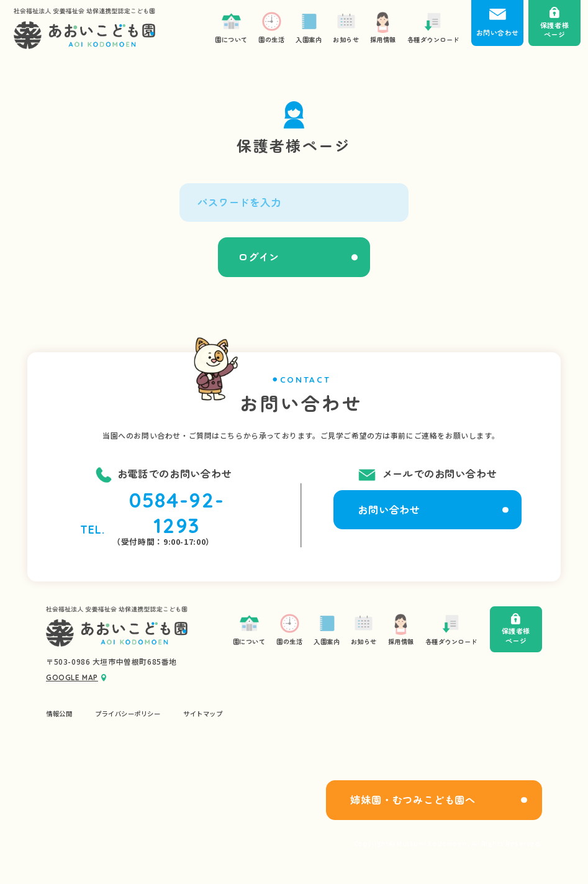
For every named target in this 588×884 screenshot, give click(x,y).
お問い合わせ (389, 509)
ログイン (259, 257)
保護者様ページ (516, 629)
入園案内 (327, 629)
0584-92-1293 (177, 513)
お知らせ (364, 629)
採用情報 (401, 629)
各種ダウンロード (451, 629)
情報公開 (59, 714)
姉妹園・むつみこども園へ (413, 800)
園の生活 (289, 629)
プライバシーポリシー (128, 714)
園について (249, 629)
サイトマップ (203, 714)
